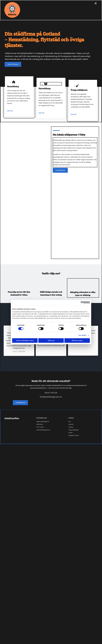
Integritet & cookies (74, 435)
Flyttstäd (71, 427)
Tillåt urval (51, 341)
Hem (70, 422)
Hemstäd (71, 424)
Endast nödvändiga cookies (25, 341)
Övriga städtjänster (74, 430)
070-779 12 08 (52, 393)
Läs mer (10, 111)
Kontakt (70, 433)
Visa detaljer (82, 335)
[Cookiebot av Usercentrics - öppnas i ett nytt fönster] (82, 302)
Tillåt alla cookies (77, 341)
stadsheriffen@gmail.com (52, 397)
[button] (13, 64)
